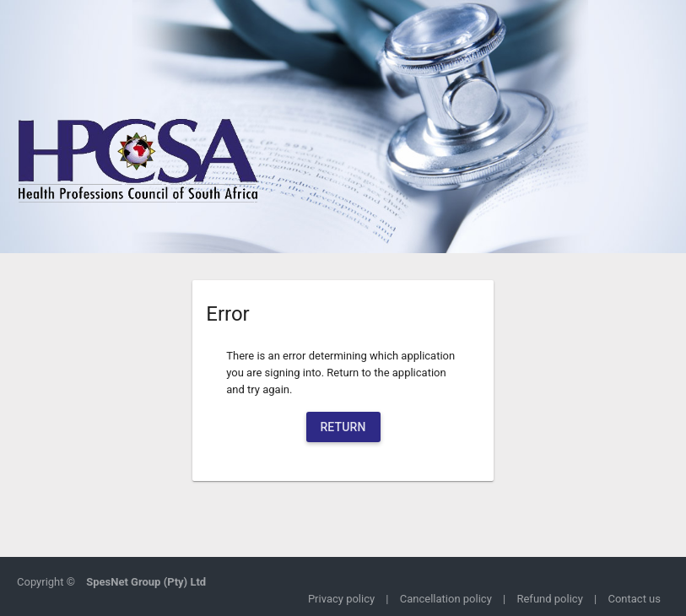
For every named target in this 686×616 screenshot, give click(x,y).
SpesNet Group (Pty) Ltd (146, 582)
